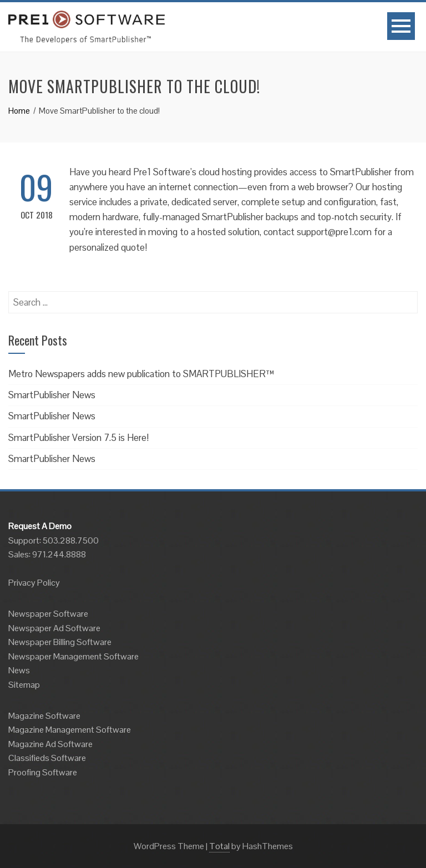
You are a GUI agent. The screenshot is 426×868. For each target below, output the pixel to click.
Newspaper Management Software (73, 656)
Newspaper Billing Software (60, 642)
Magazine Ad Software (50, 744)
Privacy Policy (34, 583)
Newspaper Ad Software (54, 628)
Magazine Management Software (70, 730)
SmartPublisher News (52, 395)
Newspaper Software (48, 614)
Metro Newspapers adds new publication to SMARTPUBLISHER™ (141, 374)
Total (219, 846)
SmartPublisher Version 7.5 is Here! (78, 438)
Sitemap (24, 685)
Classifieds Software (47, 758)
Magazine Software (44, 716)
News (19, 670)
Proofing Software (43, 772)
